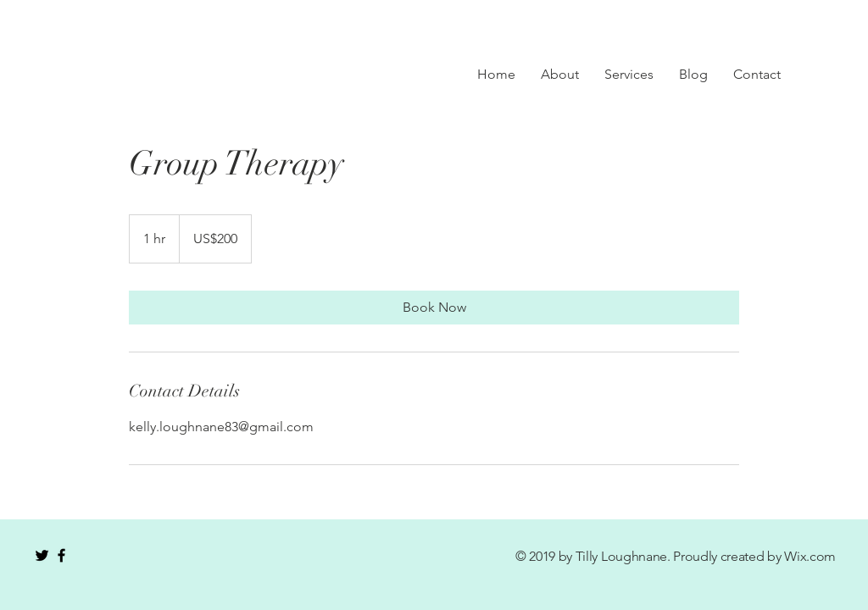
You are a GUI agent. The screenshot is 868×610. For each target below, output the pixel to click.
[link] (434, 308)
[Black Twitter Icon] (42, 555)
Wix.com (810, 556)
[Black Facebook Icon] (61, 555)
